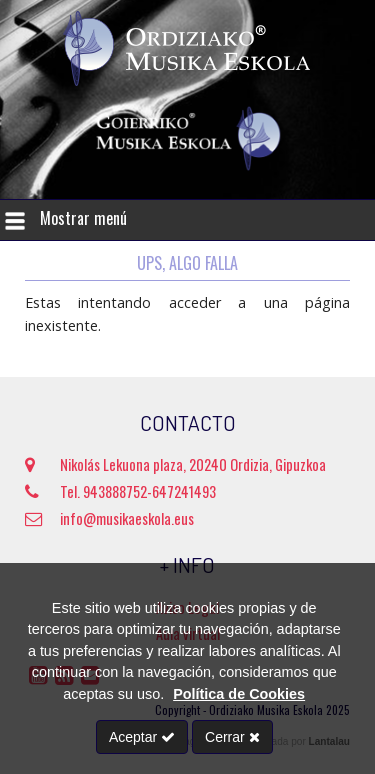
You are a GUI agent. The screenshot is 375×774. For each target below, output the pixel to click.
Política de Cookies (239, 694)
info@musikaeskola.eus (109, 518)
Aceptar (142, 737)
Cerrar (232, 737)
